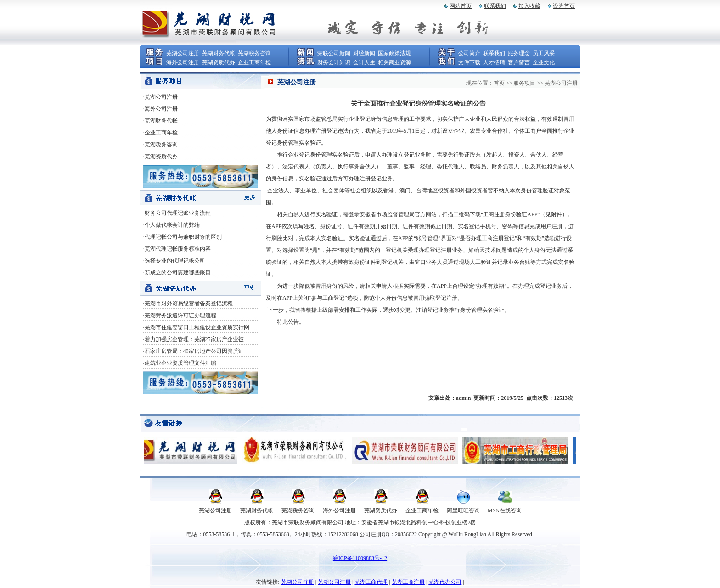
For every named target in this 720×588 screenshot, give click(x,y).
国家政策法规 (394, 53)
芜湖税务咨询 (254, 53)
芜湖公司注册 (183, 53)
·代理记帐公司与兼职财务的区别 (183, 237)
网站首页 (461, 6)
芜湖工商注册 (408, 582)
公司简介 (469, 53)
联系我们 (495, 6)
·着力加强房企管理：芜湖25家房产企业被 (194, 339)
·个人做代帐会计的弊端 (172, 225)
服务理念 (519, 53)
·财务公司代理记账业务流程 (177, 213)
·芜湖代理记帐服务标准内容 (177, 249)
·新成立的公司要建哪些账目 (177, 273)
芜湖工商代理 (371, 582)
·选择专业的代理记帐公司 (174, 261)
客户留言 (519, 62)
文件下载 (469, 62)
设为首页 (564, 6)
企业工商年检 (254, 62)
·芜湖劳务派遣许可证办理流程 (180, 315)
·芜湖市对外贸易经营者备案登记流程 (188, 303)
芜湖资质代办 (219, 62)
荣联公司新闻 (334, 53)
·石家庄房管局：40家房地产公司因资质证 (194, 351)
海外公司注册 (183, 62)
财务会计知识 (334, 62)
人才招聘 (494, 62)
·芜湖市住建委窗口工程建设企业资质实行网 (196, 327)
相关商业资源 (394, 62)
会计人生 (364, 62)
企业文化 (544, 62)
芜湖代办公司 (445, 582)
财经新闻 (364, 53)
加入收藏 (529, 6)
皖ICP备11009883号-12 (360, 558)
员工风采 (544, 53)
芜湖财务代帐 (219, 53)
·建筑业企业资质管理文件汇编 (180, 363)
